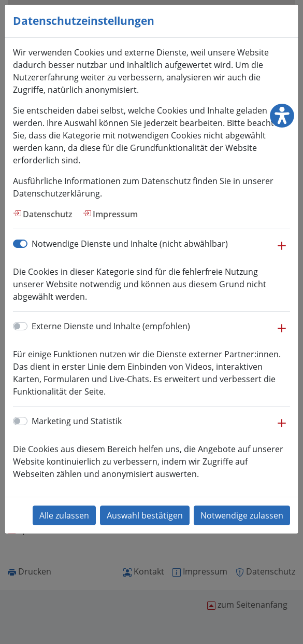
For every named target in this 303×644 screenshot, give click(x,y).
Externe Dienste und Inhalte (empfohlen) (111, 326)
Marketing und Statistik (77, 421)
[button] (282, 251)
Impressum (115, 214)
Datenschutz (48, 214)
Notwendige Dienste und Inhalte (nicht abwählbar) (130, 244)
